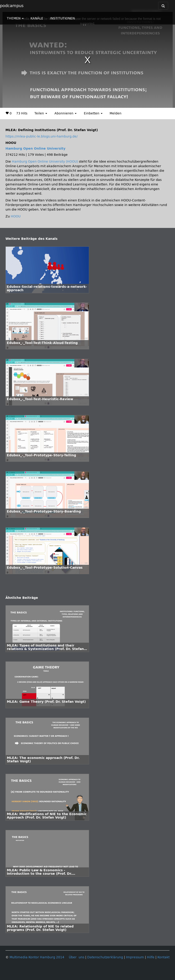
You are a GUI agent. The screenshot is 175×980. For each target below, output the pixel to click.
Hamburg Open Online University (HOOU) (45, 162)
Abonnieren (66, 113)
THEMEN (15, 18)
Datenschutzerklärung (105, 957)
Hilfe (151, 957)
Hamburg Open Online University (35, 149)
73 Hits (22, 113)
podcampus (12, 6)
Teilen (41, 113)
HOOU (16, 216)
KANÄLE (37, 18)
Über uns (77, 957)
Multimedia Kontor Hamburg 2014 (37, 957)
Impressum (135, 957)
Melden (116, 113)
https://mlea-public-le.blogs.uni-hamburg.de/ (42, 136)
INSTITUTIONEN (62, 18)
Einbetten (93, 113)
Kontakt (163, 957)
